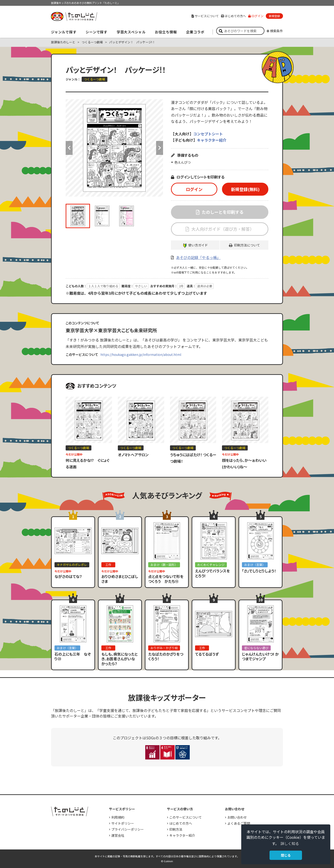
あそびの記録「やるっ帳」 (198, 257)
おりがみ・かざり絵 (164, 648)
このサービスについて (186, 817)
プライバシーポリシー (128, 829)
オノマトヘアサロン (133, 455)
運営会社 (118, 835)
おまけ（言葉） (255, 565)
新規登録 (274, 16)
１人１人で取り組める (103, 286)
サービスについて (205, 16)
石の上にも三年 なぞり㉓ (73, 656)
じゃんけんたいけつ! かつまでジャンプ (260, 656)
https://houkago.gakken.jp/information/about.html (141, 354)
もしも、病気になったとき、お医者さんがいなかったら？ (119, 659)
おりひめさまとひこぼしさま (120, 579)
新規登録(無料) (245, 189)
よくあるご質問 (239, 823)
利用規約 (118, 817)
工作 (108, 565)
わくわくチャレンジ (211, 565)
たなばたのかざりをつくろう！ (166, 656)
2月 (181, 286)
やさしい (141, 286)
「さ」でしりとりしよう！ (259, 571)
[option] (114, 148)
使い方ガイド (198, 245)
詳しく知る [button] (290, 843)
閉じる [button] (286, 855)
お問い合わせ (237, 817)
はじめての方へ (233, 16)
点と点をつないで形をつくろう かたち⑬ (166, 579)
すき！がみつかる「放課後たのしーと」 (74, 16)
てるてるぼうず (207, 654)
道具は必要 (205, 286)
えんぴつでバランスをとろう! (212, 573)
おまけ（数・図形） (164, 565)
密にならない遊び (256, 648)
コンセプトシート (208, 134)
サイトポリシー (123, 823)
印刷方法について (247, 245)
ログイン (256, 16)
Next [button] (160, 148)
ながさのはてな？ (68, 576)
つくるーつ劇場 (92, 42)
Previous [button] (69, 148)
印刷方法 (176, 829)
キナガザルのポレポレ (72, 565)
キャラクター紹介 (212, 140)
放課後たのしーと (63, 42)
